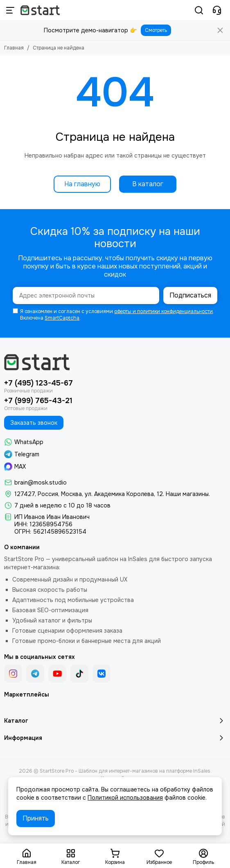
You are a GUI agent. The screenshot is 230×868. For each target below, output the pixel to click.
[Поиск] (199, 10)
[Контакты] (217, 10)
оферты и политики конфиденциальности (163, 311)
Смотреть (156, 30)
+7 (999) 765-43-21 (38, 401)
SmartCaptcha (62, 318)
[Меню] (10, 10)
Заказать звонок (34, 423)
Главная (14, 48)
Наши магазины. (188, 494)
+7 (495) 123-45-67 (38, 383)
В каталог (148, 184)
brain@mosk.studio (41, 482)
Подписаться (190, 295)
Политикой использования (125, 798)
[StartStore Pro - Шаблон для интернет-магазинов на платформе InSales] (40, 10)
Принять (36, 818)
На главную (82, 184)
